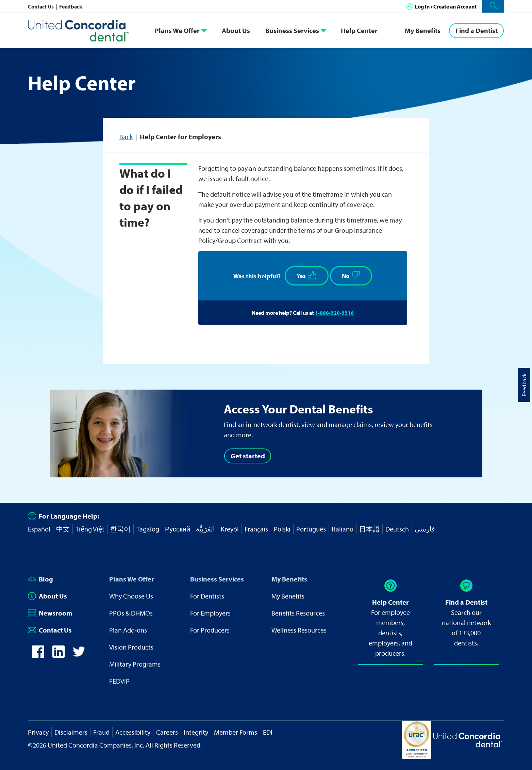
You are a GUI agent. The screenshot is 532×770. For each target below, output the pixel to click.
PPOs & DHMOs (131, 613)
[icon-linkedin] (59, 655)
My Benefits (423, 30)
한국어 (120, 529)
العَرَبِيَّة (205, 529)
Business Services (292, 30)
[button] (493, 6)
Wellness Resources (299, 630)
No (351, 275)
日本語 (369, 529)
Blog (40, 579)
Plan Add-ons (128, 630)
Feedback (71, 6)
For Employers (210, 613)
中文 (63, 529)
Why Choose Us (131, 596)
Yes (307, 275)
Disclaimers (71, 732)
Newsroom (50, 613)
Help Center (359, 30)
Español (39, 529)
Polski (282, 529)
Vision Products (131, 647)
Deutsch (397, 529)
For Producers (210, 630)
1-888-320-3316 (334, 313)
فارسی (425, 529)
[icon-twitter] (79, 655)
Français (256, 529)
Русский (178, 529)
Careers (167, 732)
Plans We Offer (177, 30)
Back (126, 137)
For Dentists (207, 596)
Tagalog (148, 529)
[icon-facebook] (38, 655)
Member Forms (236, 732)
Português (311, 529)
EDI (268, 732)
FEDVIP (119, 681)
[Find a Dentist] (476, 31)
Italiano (343, 529)
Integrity (196, 732)
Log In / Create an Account (446, 6)
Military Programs (135, 664)
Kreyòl (230, 529)
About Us (236, 30)
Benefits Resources (298, 613)
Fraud (101, 732)
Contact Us (41, 6)
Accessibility (133, 732)
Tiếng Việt (90, 529)
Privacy (38, 732)
